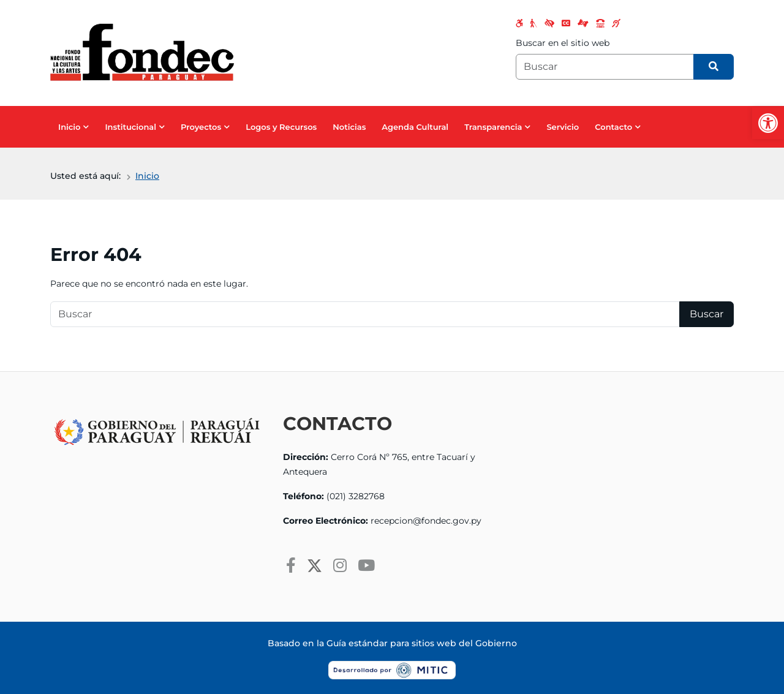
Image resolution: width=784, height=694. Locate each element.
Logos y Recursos (281, 127)
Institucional (130, 127)
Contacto (613, 127)
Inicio (69, 127)
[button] (768, 123)
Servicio (563, 127)
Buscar (707, 314)
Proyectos (201, 127)
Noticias (349, 127)
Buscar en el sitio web (563, 43)
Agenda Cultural (415, 127)
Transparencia (493, 127)
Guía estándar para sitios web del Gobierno (422, 643)
